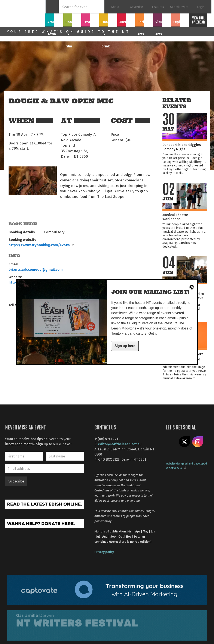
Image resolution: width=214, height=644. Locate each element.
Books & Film (72, 22)
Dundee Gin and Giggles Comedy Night (182, 147)
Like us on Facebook (171, 442)
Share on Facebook (14, 318)
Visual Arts (162, 19)
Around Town (54, 22)
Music (126, 19)
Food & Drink (108, 22)
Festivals (90, 19)
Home (52, 7)
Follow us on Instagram (198, 442)
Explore (180, 19)
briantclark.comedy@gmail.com (36, 269)
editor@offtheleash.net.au (120, 444)
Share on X (184, 442)
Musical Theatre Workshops (175, 217)
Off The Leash (26, 13)
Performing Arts (144, 22)
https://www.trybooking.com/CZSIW (41, 245)
